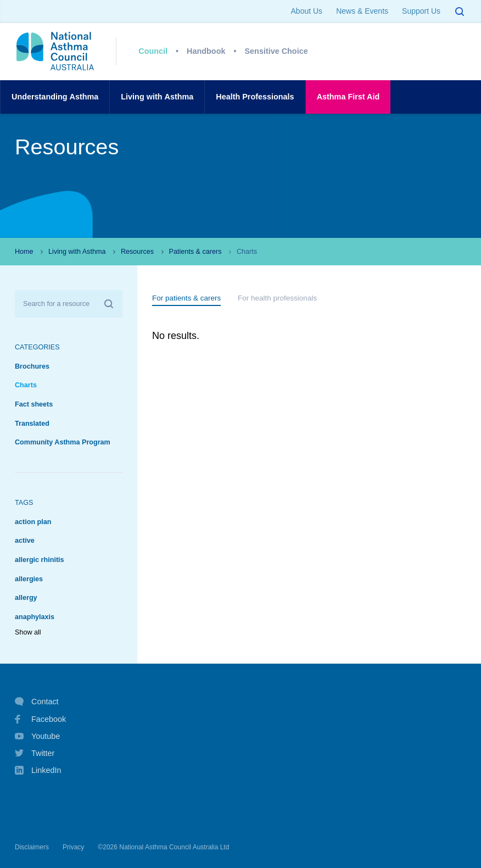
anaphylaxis (35, 617)
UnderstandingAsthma (55, 97)
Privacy (73, 847)
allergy (26, 598)
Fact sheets (34, 404)
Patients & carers (195, 252)
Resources (137, 252)
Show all (28, 632)
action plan (33, 522)
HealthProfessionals (255, 97)
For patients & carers (186, 298)
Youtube (37, 736)
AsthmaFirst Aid (348, 97)
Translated (32, 424)
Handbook (206, 51)
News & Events (362, 11)
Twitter (35, 753)
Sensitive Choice (276, 51)
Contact (37, 702)
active (25, 541)
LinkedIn (38, 771)
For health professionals (277, 298)
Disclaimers (32, 847)
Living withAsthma (157, 97)
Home (24, 252)
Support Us (421, 11)
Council (153, 51)
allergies (29, 579)
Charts (26, 385)
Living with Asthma (77, 252)
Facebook (40, 719)
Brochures (32, 366)
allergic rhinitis (40, 560)
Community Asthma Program (63, 442)
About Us (307, 11)
